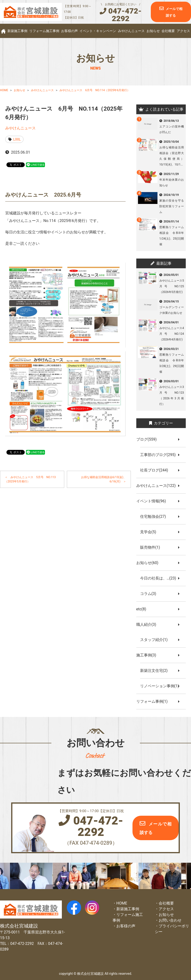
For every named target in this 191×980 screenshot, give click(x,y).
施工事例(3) (148, 655)
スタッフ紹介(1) (156, 640)
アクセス (183, 31)
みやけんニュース (131, 31)
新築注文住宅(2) (156, 671)
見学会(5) (150, 532)
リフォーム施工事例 (44, 31)
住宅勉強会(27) (155, 516)
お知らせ (153, 31)
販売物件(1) (152, 547)
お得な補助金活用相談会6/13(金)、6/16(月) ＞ (104, 479)
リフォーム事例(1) (154, 701)
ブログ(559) (148, 439)
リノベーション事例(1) (162, 686)
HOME (122, 903)
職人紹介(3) (148, 624)
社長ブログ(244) (156, 470)
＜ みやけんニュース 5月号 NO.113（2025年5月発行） (30, 479)
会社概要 (168, 31)
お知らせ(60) (149, 563)
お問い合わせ (170, 920)
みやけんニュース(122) (158, 486)
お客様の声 (69, 31)
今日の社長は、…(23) (160, 578)
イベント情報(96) (153, 501)
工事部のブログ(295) (160, 455)
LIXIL (17, 139)
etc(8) (143, 609)
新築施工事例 (17, 31)
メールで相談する (174, 12)
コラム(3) (150, 594)
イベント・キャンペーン (98, 31)
